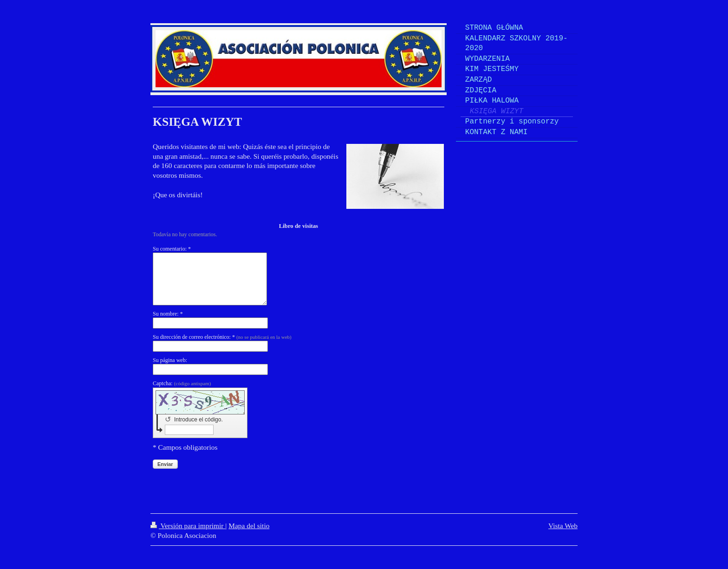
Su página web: (170, 360)
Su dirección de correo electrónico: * (222, 337)
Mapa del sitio (249, 526)
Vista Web (563, 526)
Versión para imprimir (188, 526)
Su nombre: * (168, 314)
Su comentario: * (172, 249)
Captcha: (182, 383)
